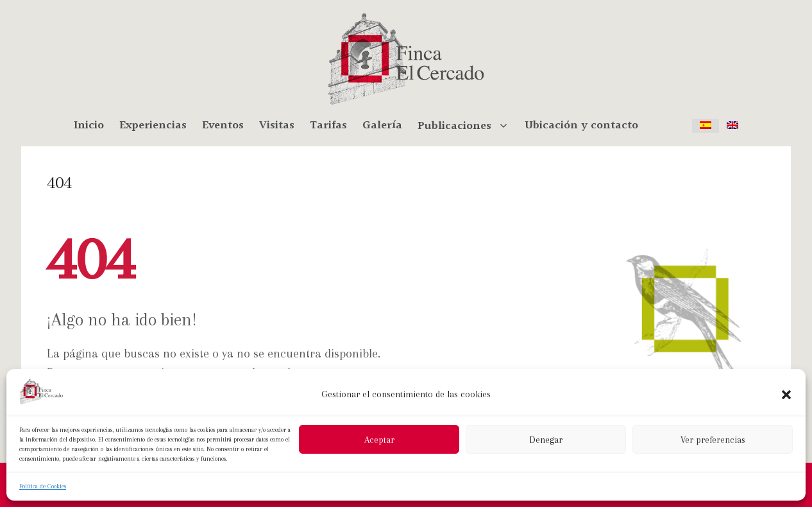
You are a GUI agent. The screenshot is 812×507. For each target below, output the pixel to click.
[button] (786, 395)
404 (59, 182)
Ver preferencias (713, 440)
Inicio (89, 126)
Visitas (277, 126)
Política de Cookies (43, 486)
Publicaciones (467, 126)
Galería (382, 126)
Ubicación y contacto (581, 126)
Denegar (546, 440)
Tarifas (328, 126)
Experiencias (153, 126)
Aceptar (379, 440)
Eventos (223, 126)
